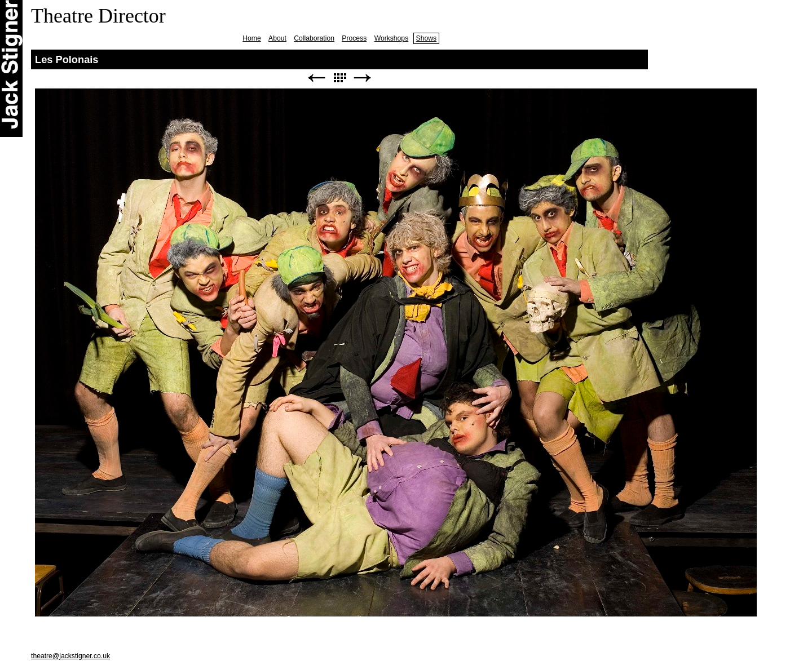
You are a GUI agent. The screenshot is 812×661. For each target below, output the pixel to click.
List (339, 78)
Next (363, 78)
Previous (316, 78)
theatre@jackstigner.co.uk (70, 656)
